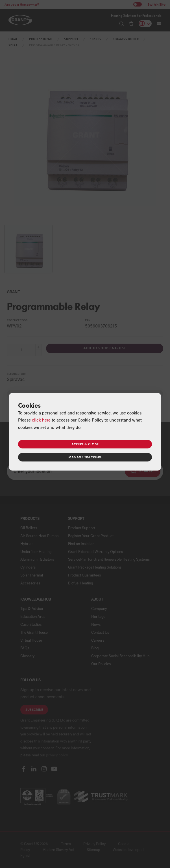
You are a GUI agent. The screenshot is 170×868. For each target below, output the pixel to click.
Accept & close (85, 444)
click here (41, 420)
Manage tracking (85, 457)
